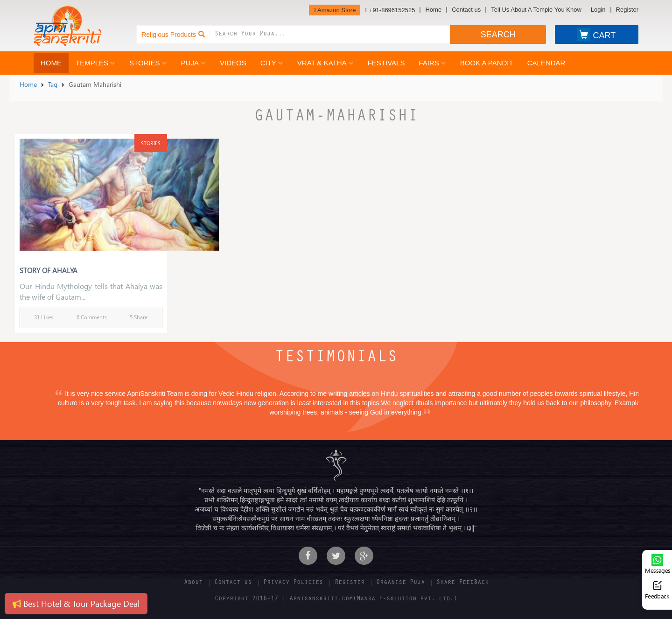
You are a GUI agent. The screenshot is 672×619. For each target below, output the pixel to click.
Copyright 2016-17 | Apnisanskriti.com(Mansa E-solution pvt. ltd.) (336, 599)
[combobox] (332, 35)
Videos (233, 63)
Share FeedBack (462, 583)
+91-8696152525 (390, 10)
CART (596, 35)
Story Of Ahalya (49, 270)
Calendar (546, 63)
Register (627, 10)
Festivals (386, 63)
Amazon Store (335, 10)
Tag (53, 84)
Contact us (466, 10)
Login (598, 10)
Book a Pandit (487, 63)
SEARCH (498, 35)
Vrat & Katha (325, 63)
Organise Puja (400, 583)
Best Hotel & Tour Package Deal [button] (76, 603)
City (272, 63)
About (193, 583)
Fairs (432, 63)
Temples (95, 63)
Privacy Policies (293, 583)
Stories (148, 63)
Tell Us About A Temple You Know (536, 10)
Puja (193, 63)
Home (433, 10)
